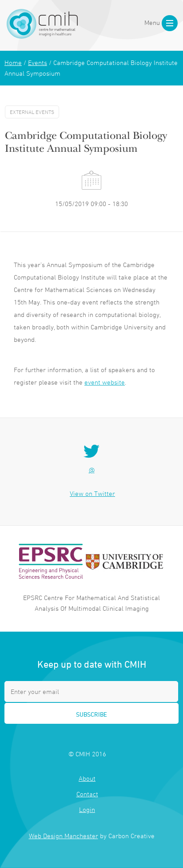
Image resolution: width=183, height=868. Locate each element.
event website (105, 382)
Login (87, 809)
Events (38, 63)
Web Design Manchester (64, 836)
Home (13, 63)
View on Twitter (92, 493)
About (87, 778)
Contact (87, 794)
